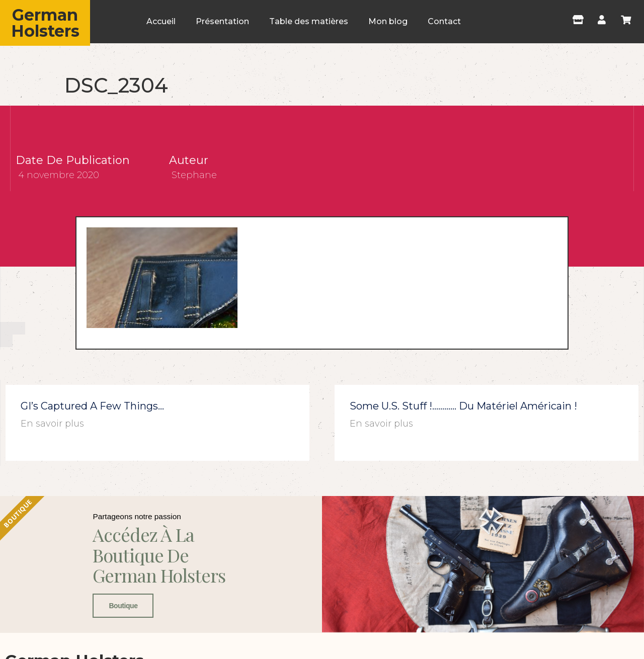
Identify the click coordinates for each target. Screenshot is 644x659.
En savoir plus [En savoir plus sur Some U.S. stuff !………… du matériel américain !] (381, 424)
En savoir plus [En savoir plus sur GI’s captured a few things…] (52, 424)
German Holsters (45, 23)
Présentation (222, 21)
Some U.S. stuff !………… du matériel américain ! (463, 406)
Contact (444, 21)
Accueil (161, 21)
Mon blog (388, 21)
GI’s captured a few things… (92, 406)
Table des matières (309, 21)
